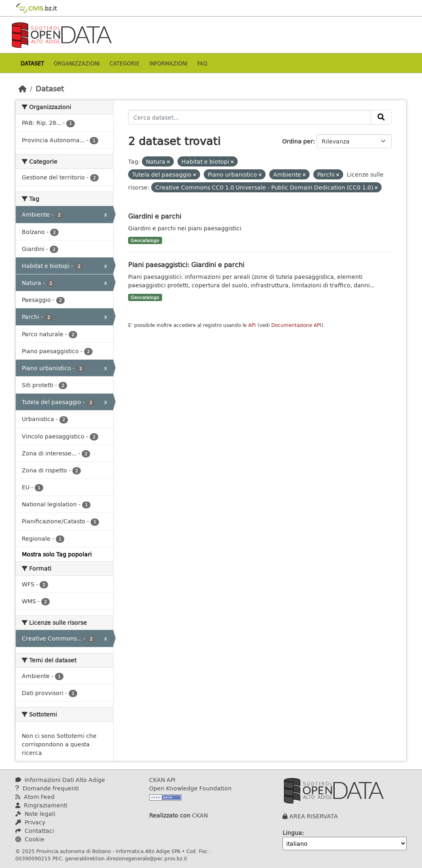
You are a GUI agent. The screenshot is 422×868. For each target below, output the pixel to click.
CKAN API (162, 780)
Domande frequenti (47, 788)
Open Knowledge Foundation (190, 788)
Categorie (124, 63)
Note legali (35, 814)
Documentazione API (296, 325)
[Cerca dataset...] (250, 117)
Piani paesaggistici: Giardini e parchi (186, 264)
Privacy (30, 822)
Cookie (30, 839)
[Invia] (381, 117)
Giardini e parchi (155, 216)
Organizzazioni (77, 63)
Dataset (32, 63)
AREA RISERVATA (314, 816)
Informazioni (168, 63)
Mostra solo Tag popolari (57, 554)
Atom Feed (35, 797)
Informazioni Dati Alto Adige (60, 780)
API (252, 325)
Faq (202, 63)
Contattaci (35, 831)
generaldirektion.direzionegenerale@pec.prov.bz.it (126, 858)
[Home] (23, 88)
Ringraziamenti (41, 805)
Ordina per (298, 141)
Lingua (292, 833)
